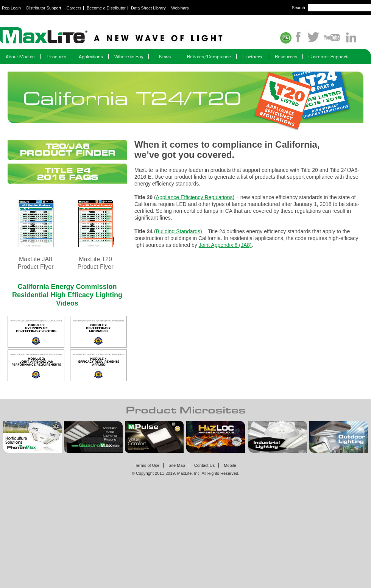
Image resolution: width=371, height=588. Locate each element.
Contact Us (204, 465)
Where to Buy (129, 57)
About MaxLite (20, 57)
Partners (253, 57)
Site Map (177, 465)
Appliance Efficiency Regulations (194, 197)
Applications (91, 57)
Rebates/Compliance (209, 57)
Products (57, 57)
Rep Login (11, 8)
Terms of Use (147, 465)
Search (299, 8)
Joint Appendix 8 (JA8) (225, 245)
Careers (74, 8)
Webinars (180, 8)
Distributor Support (44, 8)
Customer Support (328, 57)
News (165, 57)
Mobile (230, 465)
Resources (286, 57)
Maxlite (132, 36)
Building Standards (178, 231)
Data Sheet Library (148, 8)
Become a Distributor (106, 8)
